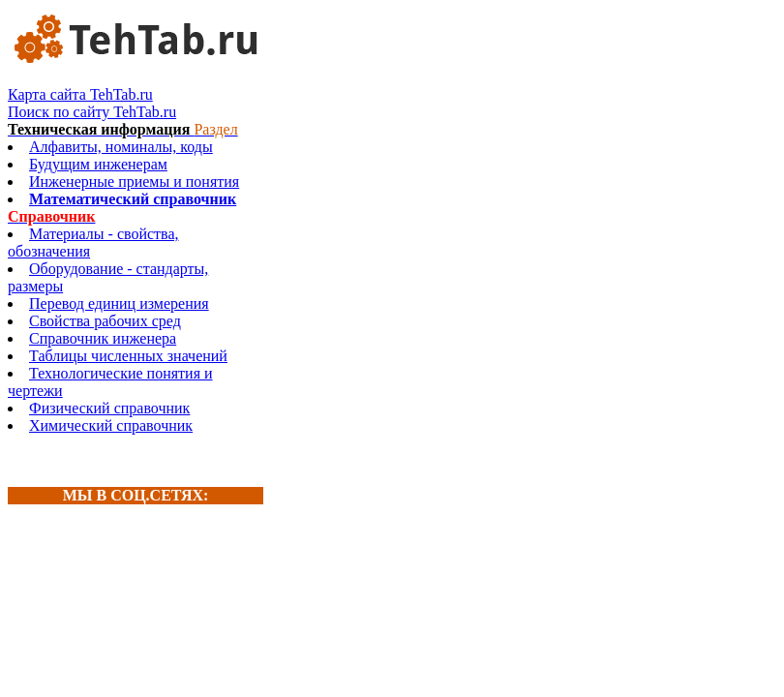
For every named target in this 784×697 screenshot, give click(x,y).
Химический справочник (111, 425)
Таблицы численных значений (128, 356)
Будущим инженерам (98, 164)
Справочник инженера (103, 338)
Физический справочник (109, 408)
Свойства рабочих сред (105, 321)
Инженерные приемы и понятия (134, 182)
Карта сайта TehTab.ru (80, 94)
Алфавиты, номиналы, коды (121, 147)
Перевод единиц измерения (119, 303)
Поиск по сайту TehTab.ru (92, 112)
